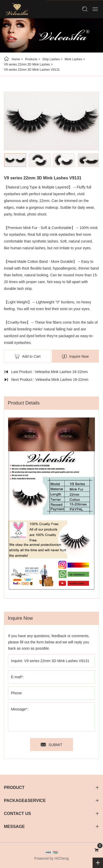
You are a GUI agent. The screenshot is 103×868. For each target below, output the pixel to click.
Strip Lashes (51, 59)
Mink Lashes (73, 59)
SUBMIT (55, 745)
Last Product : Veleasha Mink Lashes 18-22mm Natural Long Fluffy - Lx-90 (46, 373)
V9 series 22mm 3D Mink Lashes (27, 64)
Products (31, 59)
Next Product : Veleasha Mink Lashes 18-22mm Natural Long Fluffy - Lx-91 (46, 380)
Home (16, 59)
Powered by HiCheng (51, 858)
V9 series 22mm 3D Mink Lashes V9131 (32, 70)
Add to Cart (31, 356)
